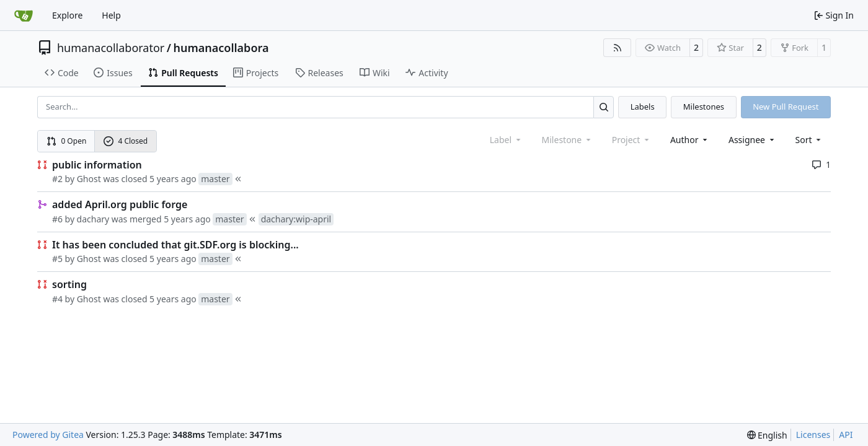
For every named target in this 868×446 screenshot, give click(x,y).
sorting (69, 284)
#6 (57, 219)
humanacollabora (221, 48)
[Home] (24, 15)
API (846, 435)
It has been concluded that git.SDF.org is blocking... (175, 245)
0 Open (67, 141)
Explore (67, 15)
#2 (57, 179)
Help (111, 15)
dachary (93, 219)
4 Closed (126, 141)
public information (97, 165)
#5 (57, 259)
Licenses (813, 435)
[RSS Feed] (618, 48)
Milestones (704, 107)
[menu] (809, 140)
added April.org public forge (120, 204)
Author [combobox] (690, 140)
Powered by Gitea (48, 435)
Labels (643, 107)
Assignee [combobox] (752, 140)
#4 (57, 299)
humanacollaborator (111, 48)
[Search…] (604, 107)
